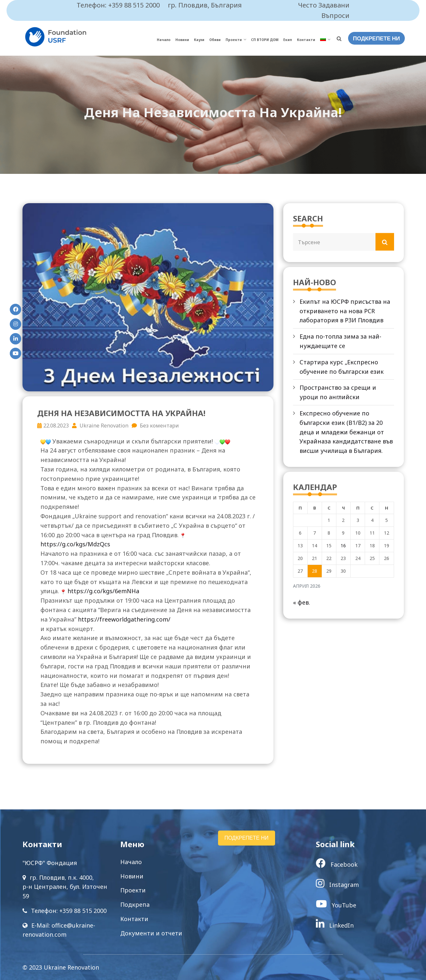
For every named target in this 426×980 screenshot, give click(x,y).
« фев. (301, 602)
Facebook (337, 864)
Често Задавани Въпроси (324, 10)
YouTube (336, 905)
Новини (182, 40)
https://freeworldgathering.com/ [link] (124, 619)
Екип (288, 40)
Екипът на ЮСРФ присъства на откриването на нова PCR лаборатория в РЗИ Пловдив (345, 311)
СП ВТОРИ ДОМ (265, 40)
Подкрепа (135, 904)
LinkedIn (335, 925)
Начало (164, 40)
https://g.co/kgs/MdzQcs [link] (75, 544)
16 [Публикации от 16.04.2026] (343, 546)
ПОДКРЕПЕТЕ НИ (376, 38)
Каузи (199, 40)
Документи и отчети (151, 933)
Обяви (215, 40)
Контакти (306, 40)
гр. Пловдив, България (205, 5)
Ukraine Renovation (100, 426)
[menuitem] (325, 40)
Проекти (234, 40)
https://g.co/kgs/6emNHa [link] (103, 591)
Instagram (337, 885)
